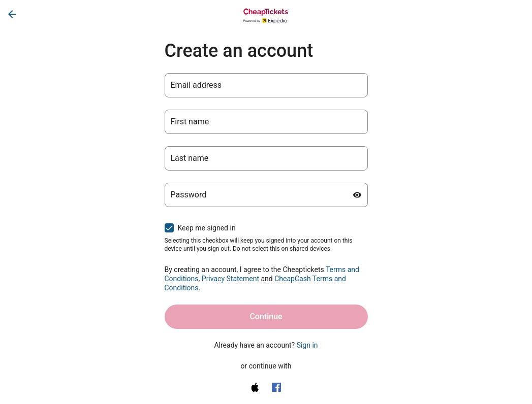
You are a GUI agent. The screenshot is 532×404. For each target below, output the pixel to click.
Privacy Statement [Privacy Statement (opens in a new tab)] (230, 279)
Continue (266, 316)
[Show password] (357, 195)
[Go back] (12, 14)
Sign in (307, 345)
